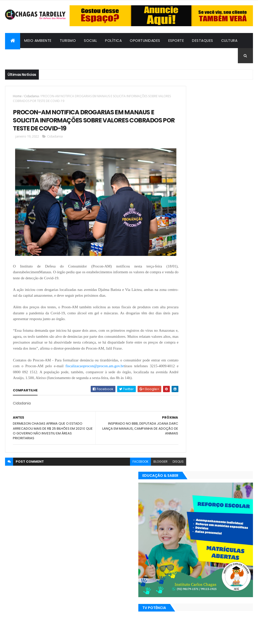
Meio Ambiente (38, 41)
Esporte (176, 41)
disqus (160, 466)
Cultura (229, 41)
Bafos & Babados (26, 56)
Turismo (68, 41)
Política (113, 41)
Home (17, 96)
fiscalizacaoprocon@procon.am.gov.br (108, 364)
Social (90, 41)
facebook (122, 466)
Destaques (203, 41)
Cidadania (61, 56)
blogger (142, 466)
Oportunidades (145, 41)
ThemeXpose (33, 637)
